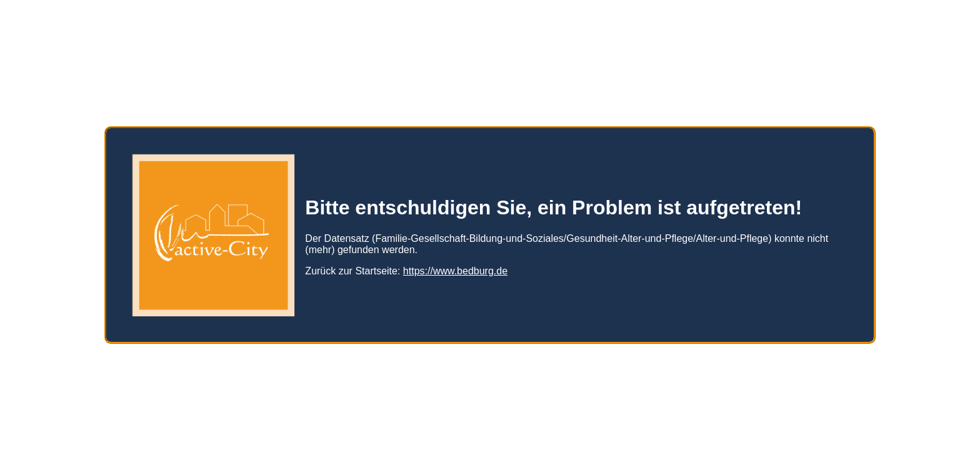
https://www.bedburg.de (455, 266)
